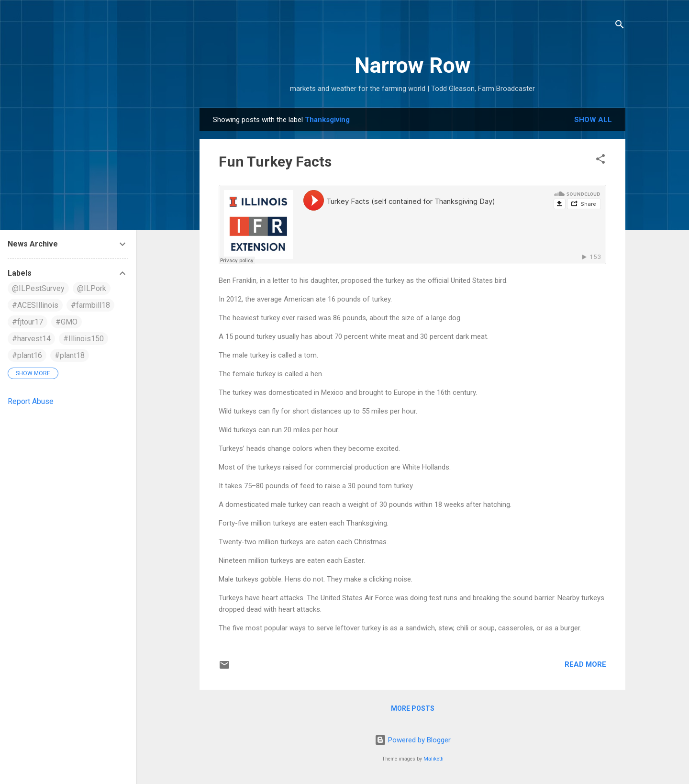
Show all (593, 120)
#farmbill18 (90, 305)
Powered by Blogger (413, 740)
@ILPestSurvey (38, 288)
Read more (585, 664)
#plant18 (70, 355)
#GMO (67, 322)
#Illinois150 (83, 339)
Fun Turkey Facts (275, 162)
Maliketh (433, 759)
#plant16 (27, 355)
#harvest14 (31, 339)
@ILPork (92, 288)
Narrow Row (413, 65)
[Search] (620, 26)
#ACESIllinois (35, 305)
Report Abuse (31, 401)
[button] (600, 161)
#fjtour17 (28, 322)
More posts (413, 708)
